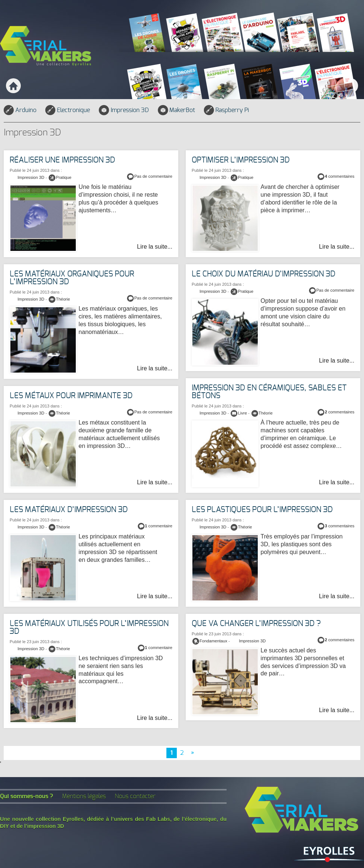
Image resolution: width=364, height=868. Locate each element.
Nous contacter (135, 796)
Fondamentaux (213, 641)
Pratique (246, 177)
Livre (243, 413)
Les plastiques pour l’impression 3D (262, 510)
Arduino (20, 110)
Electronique (68, 110)
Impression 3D (124, 110)
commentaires (339, 176)
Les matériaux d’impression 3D (69, 510)
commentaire (159, 526)
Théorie (63, 299)
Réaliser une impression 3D (62, 160)
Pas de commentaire (153, 176)
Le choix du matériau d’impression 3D (264, 274)
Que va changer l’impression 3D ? (256, 624)
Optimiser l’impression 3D (241, 160)
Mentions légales (84, 796)
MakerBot (176, 110)
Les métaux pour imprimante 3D (71, 396)
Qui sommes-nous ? (27, 796)
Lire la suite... (337, 247)
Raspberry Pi (226, 110)
